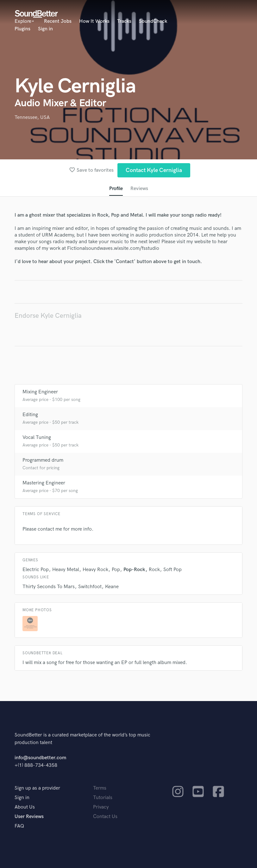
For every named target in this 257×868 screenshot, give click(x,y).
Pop (116, 570)
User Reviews (29, 817)
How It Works (94, 21)
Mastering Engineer (44, 483)
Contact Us (105, 817)
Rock (154, 570)
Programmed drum (43, 460)
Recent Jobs (58, 21)
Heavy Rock (95, 570)
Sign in (45, 29)
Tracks (124, 21)
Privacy (101, 807)
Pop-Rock (134, 570)
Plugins (22, 29)
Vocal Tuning (37, 437)
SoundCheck (153, 21)
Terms (100, 788)
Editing (30, 415)
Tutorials (103, 798)
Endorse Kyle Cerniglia (48, 316)
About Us (25, 807)
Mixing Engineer (40, 392)
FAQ (19, 826)
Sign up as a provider (37, 788)
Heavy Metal (66, 570)
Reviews (139, 189)
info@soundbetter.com (40, 758)
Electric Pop (36, 570)
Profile (116, 189)
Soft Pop (172, 570)
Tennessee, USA (32, 117)
